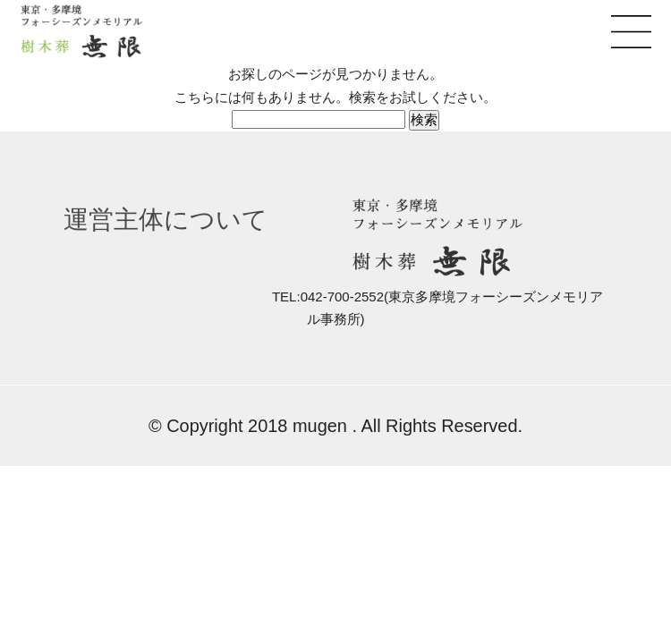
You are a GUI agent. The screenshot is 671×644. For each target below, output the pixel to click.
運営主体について (166, 220)
